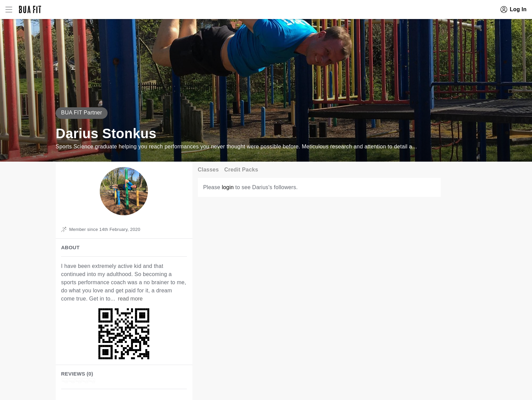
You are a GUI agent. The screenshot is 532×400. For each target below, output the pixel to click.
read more (130, 299)
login (228, 187)
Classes (208, 170)
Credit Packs (241, 170)
